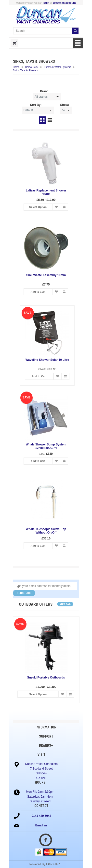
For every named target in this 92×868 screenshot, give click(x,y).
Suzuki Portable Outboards (46, 678)
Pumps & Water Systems (58, 67)
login (46, 3)
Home (16, 67)
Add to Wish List (56, 207)
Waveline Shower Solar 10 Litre (46, 360)
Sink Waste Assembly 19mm (46, 275)
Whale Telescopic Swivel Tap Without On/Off (46, 531)
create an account (64, 3)
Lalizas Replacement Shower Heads (46, 192)
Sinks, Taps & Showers (26, 71)
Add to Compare (64, 207)
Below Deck (32, 67)
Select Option (38, 207)
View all (65, 604)
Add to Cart (38, 292)
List (50, 120)
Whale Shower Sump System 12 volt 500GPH (46, 446)
